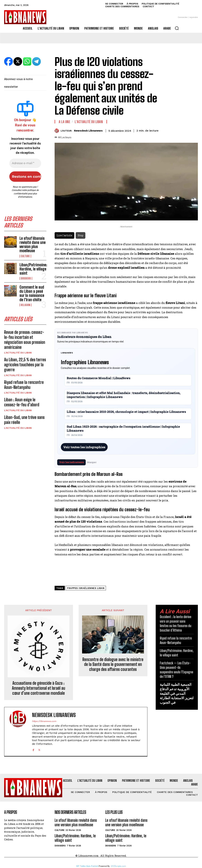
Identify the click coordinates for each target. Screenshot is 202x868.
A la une (64, 122)
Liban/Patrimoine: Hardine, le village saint (33, 269)
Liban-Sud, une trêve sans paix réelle (24, 420)
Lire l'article (64, 235)
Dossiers (26, 278)
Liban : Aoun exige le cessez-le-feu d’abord (22, 402)
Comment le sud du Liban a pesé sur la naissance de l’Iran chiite (32, 293)
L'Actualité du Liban (18, 353)
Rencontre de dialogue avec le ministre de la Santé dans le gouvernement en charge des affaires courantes (113, 665)
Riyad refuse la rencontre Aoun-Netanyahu (24, 385)
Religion (25, 305)
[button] (177, 28)
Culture (25, 256)
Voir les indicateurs (71, 462)
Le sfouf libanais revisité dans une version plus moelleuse (33, 245)
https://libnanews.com (44, 721)
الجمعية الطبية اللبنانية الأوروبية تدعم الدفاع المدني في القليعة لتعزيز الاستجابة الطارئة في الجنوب (177, 693)
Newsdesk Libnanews (88, 131)
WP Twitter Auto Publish (87, 866)
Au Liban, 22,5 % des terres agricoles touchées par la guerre (25, 365)
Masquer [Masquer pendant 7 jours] (92, 462)
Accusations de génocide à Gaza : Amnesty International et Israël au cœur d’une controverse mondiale (39, 688)
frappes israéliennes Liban (86, 588)
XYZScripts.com (119, 866)
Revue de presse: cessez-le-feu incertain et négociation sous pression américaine (25, 340)
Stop (81, 235)
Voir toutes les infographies (84, 447)
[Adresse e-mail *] (25, 163)
